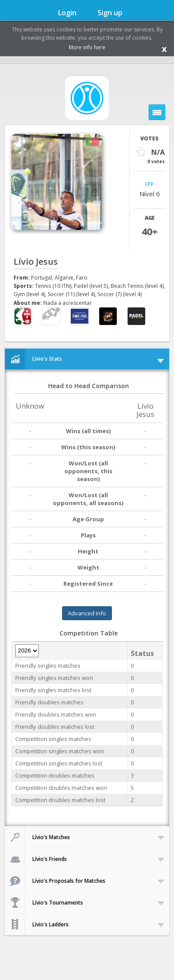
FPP (150, 185)
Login (67, 13)
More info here (87, 47)
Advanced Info (87, 613)
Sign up (110, 13)
